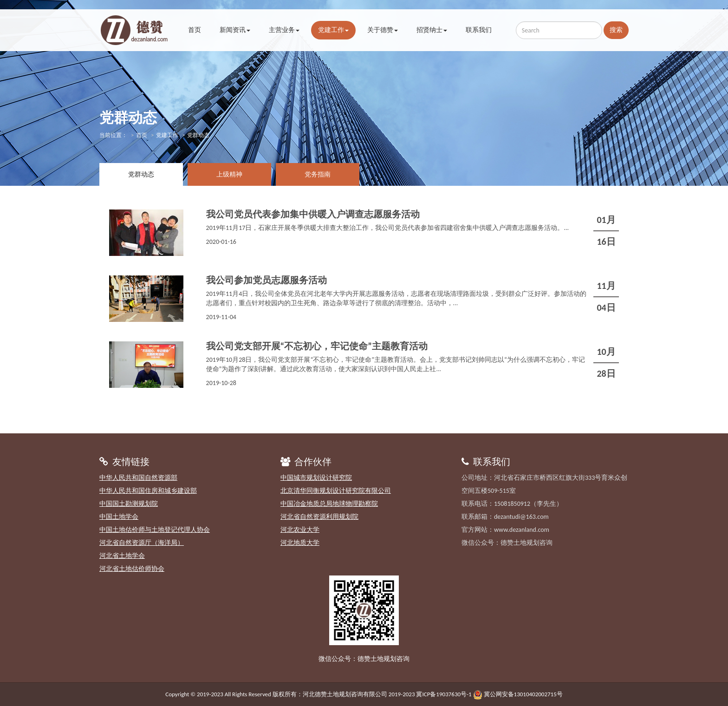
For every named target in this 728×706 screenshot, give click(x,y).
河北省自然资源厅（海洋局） (142, 543)
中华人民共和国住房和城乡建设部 (148, 491)
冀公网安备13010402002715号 (523, 694)
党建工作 (333, 30)
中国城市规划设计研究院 (316, 478)
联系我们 (479, 30)
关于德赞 (383, 30)
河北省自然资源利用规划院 (319, 517)
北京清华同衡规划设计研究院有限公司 (336, 491)
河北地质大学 (300, 543)
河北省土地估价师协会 (132, 569)
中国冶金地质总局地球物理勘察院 (329, 504)
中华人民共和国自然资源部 (138, 478)
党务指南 (318, 174)
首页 (195, 30)
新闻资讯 (235, 30)
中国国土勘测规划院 (129, 504)
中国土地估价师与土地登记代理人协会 (155, 530)
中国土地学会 (119, 517)
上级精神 (229, 174)
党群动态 (141, 174)
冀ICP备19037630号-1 (444, 694)
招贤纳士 (432, 30)
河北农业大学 (300, 530)
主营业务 (284, 30)
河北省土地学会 (122, 556)
